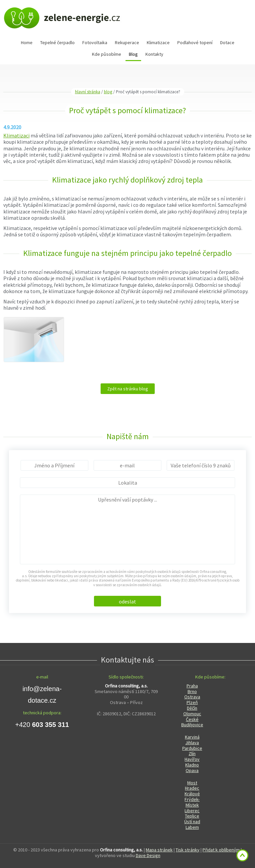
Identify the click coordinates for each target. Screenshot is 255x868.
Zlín (192, 753)
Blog (133, 54)
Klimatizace (158, 42)
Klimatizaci (16, 135)
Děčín (192, 708)
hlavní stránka (88, 92)
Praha (192, 686)
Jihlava (192, 743)
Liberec (192, 811)
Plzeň (192, 702)
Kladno (192, 765)
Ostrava (192, 697)
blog (108, 92)
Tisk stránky (188, 850)
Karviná (192, 737)
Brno (192, 691)
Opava (192, 770)
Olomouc (192, 714)
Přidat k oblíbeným (221, 850)
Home (27, 42)
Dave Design (148, 855)
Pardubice (192, 748)
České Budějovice (192, 722)
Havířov (192, 759)
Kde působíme (107, 54)
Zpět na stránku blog (128, 389)
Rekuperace (127, 42)
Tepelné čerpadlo (57, 42)
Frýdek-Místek (192, 802)
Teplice (192, 816)
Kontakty (154, 54)
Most (192, 783)
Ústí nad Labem (192, 824)
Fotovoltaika (95, 42)
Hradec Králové (192, 791)
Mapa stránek (159, 850)
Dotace (227, 42)
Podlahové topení (195, 42)
